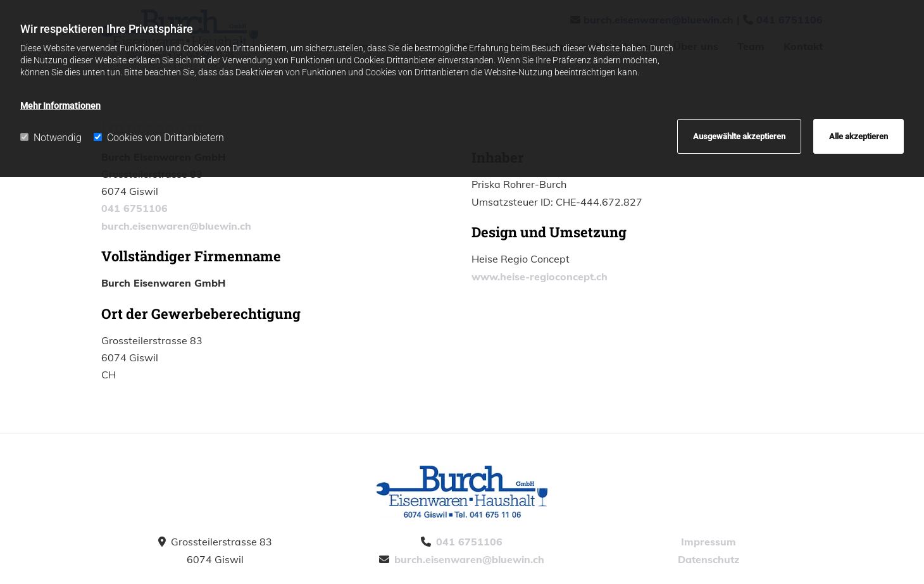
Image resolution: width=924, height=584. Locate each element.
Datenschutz (709, 559)
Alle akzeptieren (858, 136)
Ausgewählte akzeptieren (739, 136)
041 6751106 (134, 208)
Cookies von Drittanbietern (159, 138)
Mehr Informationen (60, 106)
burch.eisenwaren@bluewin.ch (176, 226)
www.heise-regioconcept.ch (540, 276)
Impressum (709, 542)
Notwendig (51, 138)
